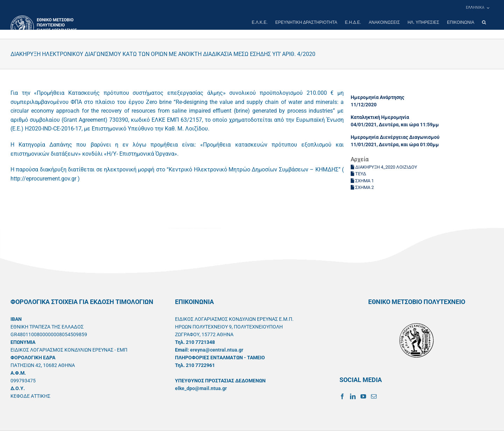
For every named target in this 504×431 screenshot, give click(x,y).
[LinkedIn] (353, 396)
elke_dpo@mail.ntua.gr (201, 388)
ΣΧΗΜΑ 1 (362, 181)
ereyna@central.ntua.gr (217, 350)
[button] (484, 22)
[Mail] (374, 396)
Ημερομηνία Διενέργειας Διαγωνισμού (395, 137)
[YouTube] (363, 396)
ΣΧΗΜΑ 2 (362, 187)
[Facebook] (342, 396)
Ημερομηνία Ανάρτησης (377, 97)
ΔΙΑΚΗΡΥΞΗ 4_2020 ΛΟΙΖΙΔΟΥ (384, 167)
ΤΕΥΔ (358, 174)
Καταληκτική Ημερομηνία (380, 117)
